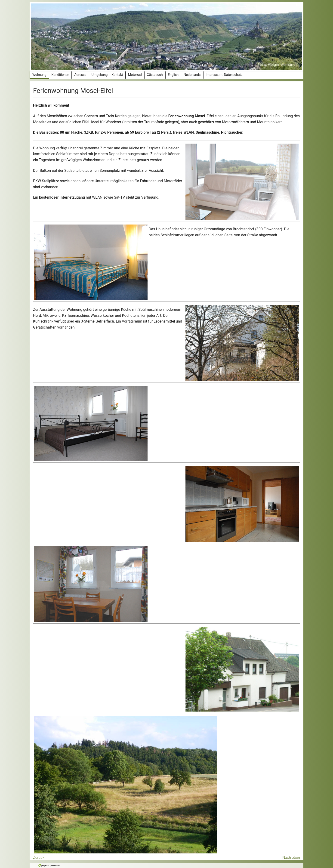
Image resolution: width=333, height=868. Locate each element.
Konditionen (60, 75)
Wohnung (39, 75)
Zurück (39, 857)
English (173, 75)
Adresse (80, 75)
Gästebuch (155, 75)
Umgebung (100, 75)
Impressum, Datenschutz (224, 75)
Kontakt (117, 75)
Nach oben (291, 857)
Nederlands (192, 75)
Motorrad (135, 75)
